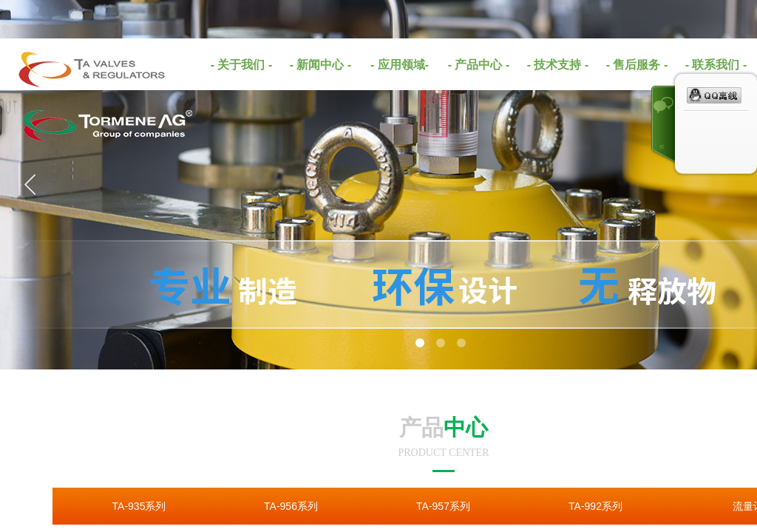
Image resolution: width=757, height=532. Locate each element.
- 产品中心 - (479, 65)
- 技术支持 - (558, 65)
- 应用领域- (400, 65)
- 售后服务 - (637, 65)
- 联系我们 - (716, 65)
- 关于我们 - (242, 65)
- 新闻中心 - (321, 65)
